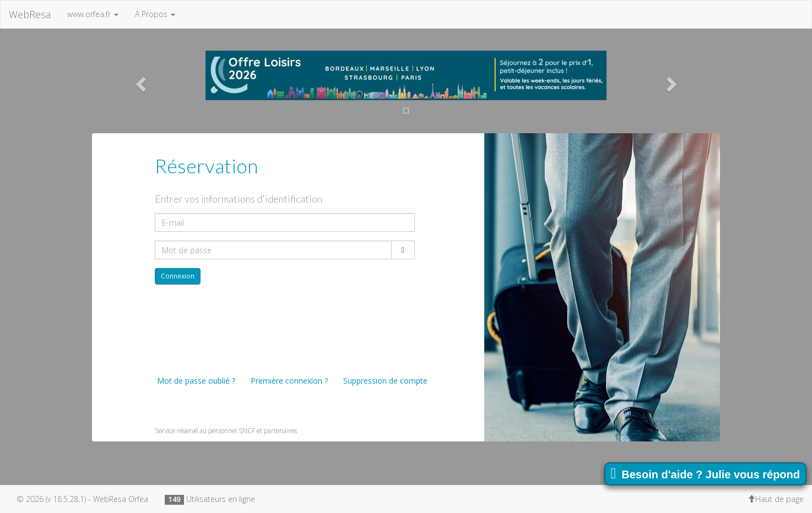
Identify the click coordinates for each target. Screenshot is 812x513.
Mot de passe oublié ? (195, 381)
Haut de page (776, 499)
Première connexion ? (288, 381)
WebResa (30, 14)
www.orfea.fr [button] (93, 14)
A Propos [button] (155, 14)
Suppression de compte (384, 381)
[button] (139, 81)
